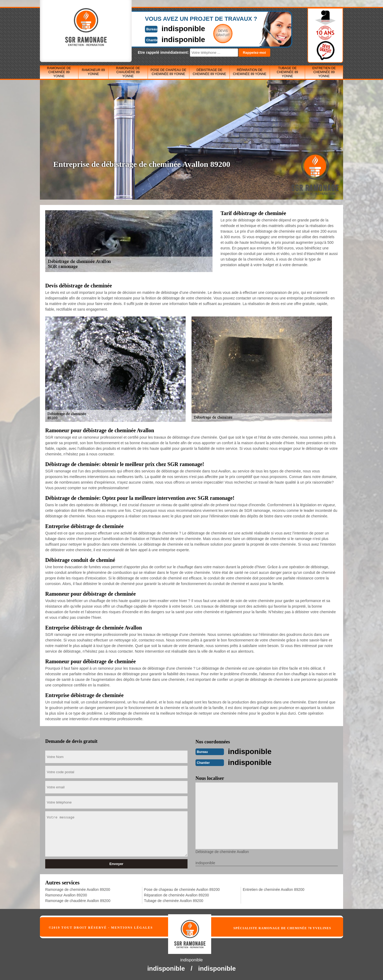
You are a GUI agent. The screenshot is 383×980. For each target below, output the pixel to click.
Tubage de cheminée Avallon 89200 (174, 900)
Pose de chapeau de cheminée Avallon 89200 (182, 889)
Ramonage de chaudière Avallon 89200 (78, 900)
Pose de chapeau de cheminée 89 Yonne (168, 72)
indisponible (176, 28)
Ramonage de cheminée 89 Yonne (59, 72)
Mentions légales (132, 927)
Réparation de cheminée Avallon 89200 (176, 895)
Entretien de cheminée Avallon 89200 (274, 889)
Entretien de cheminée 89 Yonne (324, 72)
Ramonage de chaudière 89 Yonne (128, 72)
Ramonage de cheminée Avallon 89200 (78, 889)
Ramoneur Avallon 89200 (66, 895)
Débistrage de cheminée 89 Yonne (209, 72)
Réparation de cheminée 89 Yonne (250, 72)
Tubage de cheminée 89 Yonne (287, 72)
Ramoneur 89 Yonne (93, 72)
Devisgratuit (216, 33)
